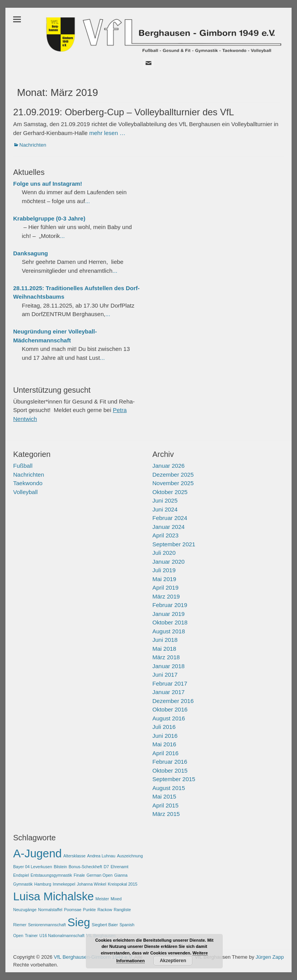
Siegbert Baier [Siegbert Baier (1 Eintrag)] (105, 925)
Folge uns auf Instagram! (48, 184)
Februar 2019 (170, 605)
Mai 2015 (164, 796)
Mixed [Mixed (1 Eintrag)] (116, 899)
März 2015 (166, 814)
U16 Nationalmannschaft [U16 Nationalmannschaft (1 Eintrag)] (62, 936)
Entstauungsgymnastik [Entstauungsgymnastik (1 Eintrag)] (51, 875)
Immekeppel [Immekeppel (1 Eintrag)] (64, 884)
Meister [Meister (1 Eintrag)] (102, 899)
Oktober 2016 (170, 709)
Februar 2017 (170, 683)
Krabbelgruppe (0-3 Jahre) (49, 218)
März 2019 (166, 596)
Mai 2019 (164, 579)
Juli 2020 (164, 553)
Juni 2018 (165, 640)
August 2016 (169, 718)
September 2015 (174, 779)
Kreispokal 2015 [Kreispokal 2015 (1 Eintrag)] (123, 884)
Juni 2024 (165, 509)
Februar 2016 (170, 762)
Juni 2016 (165, 736)
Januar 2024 (168, 527)
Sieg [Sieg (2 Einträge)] (79, 922)
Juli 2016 (164, 727)
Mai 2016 (164, 744)
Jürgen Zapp (270, 957)
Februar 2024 (170, 518)
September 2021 (174, 544)
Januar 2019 (168, 614)
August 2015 (169, 788)
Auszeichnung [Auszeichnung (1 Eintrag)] (130, 856)
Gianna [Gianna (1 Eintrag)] (121, 875)
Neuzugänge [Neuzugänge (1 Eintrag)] (25, 910)
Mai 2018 (164, 649)
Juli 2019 (164, 570)
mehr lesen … (107, 133)
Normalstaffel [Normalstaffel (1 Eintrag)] (50, 910)
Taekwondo (28, 483)
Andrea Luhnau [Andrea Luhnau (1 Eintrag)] (101, 856)
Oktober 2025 (170, 492)
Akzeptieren (173, 961)
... (88, 201)
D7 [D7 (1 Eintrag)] (106, 867)
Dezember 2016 (173, 701)
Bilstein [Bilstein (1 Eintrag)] (60, 867)
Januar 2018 (168, 666)
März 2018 (166, 657)
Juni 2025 (165, 500)
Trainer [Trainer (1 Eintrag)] (31, 936)
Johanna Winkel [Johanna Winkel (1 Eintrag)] (92, 884)
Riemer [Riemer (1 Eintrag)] (20, 925)
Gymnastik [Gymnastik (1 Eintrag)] (23, 884)
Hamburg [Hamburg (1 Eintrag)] (43, 884)
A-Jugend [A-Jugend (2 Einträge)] (38, 853)
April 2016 (166, 753)
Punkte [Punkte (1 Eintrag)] (90, 910)
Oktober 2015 (170, 770)
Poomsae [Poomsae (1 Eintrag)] (73, 910)
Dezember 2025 (173, 475)
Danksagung (31, 253)
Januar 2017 (168, 692)
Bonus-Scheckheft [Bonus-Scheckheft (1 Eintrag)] (85, 867)
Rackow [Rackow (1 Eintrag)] (105, 910)
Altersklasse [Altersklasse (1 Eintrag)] (74, 856)
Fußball (23, 466)
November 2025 (173, 483)
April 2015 (166, 805)
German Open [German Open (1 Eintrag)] (100, 875)
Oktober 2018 (170, 622)
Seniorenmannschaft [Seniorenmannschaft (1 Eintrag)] (47, 925)
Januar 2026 (168, 466)
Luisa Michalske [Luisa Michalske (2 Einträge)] (54, 896)
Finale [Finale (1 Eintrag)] (79, 875)
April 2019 (166, 587)
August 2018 (169, 631)
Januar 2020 (168, 562)
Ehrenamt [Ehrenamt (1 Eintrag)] (119, 867)
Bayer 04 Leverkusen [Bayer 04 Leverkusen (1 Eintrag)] (33, 867)
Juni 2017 (165, 675)
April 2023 (166, 535)
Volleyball (25, 492)
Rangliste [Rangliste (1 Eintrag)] (122, 910)
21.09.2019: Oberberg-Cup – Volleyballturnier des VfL (124, 112)
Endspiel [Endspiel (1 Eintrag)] (21, 875)
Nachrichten (33, 145)
